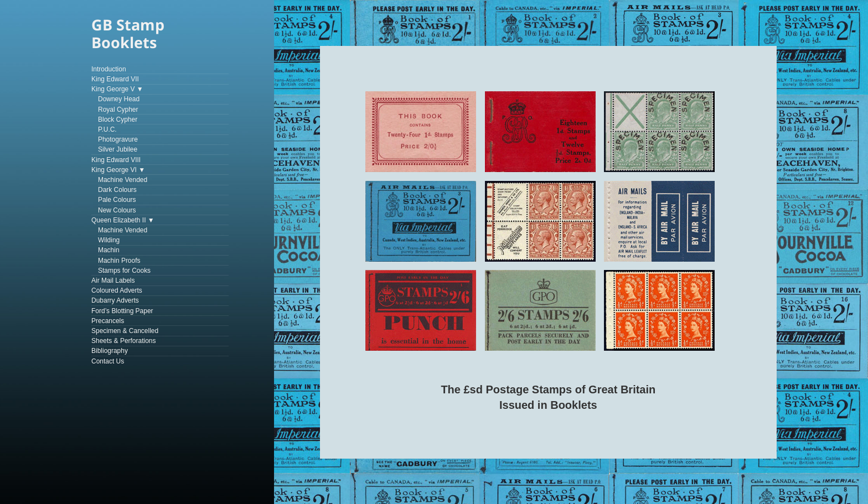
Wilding (109, 240)
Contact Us (108, 361)
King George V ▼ (117, 89)
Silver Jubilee (118, 149)
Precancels (108, 321)
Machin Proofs (119, 261)
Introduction (109, 69)
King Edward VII (115, 79)
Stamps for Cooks (124, 271)
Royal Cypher (118, 110)
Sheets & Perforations (123, 341)
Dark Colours (117, 190)
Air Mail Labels (113, 280)
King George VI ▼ (118, 170)
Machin (109, 250)
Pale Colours (117, 200)
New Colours (117, 210)
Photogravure (118, 139)
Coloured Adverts (117, 290)
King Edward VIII (116, 160)
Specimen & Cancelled (125, 331)
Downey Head (119, 99)
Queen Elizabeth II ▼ (123, 220)
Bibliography (110, 351)
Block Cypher (118, 119)
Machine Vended (123, 180)
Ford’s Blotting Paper (122, 311)
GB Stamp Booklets (128, 33)
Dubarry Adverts (115, 300)
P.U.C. (107, 129)
